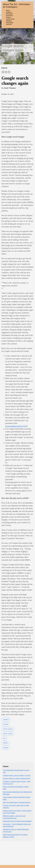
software (9, 21)
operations (9, 16)
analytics (9, 12)
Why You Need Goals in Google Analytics (17, 802)
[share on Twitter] (6, 73)
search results (8, 734)
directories (9, 14)
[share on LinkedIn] (9, 73)
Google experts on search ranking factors (17, 778)
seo (4, 738)
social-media (10, 19)
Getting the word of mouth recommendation (17, 821)
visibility (6, 748)
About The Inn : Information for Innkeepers (17, 6)
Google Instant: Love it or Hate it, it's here (17, 775)
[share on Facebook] (3, 73)
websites (9, 24)
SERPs (6, 743)
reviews (8, 17)
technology (10, 23)
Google (6, 724)
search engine (8, 729)
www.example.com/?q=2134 (16, 426)
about (8, 10)
